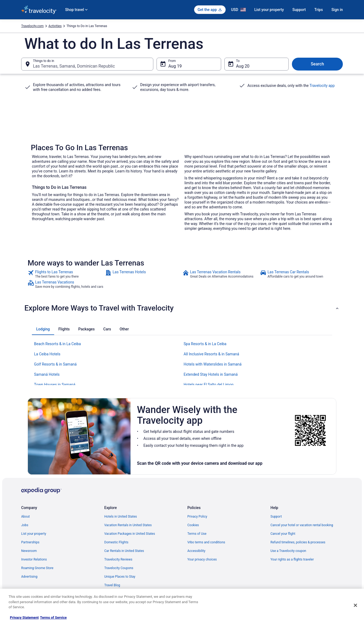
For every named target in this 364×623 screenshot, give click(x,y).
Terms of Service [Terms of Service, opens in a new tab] (53, 618)
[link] (66, 274)
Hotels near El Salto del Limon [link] (209, 385)
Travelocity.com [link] (32, 26)
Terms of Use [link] (197, 534)
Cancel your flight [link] (283, 534)
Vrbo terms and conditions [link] (206, 542)
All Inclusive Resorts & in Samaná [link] (211, 354)
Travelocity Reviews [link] (118, 559)
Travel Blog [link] (112, 585)
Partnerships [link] (30, 542)
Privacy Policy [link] (197, 517)
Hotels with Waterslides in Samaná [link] (213, 364)
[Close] (355, 605)
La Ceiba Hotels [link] (47, 354)
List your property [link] (34, 534)
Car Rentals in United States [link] (124, 551)
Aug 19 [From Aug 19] (175, 66)
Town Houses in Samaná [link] (55, 385)
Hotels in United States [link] (121, 517)
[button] (182, 308)
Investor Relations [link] (34, 559)
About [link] (25, 517)
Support (299, 10)
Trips (319, 10)
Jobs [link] (25, 525)
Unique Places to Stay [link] (120, 577)
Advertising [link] (29, 577)
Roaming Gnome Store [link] (37, 568)
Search (317, 64)
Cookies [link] (193, 525)
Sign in (337, 10)
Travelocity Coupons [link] (119, 568)
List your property (269, 10)
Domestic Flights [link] (116, 542)
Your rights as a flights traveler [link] (292, 559)
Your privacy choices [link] (202, 559)
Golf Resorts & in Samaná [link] (55, 364)
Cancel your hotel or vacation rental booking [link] (302, 525)
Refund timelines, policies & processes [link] (298, 542)
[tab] (43, 329)
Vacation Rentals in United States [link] (128, 525)
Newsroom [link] (29, 551)
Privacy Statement (24, 618)
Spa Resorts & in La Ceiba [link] (205, 344)
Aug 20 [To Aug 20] (243, 66)
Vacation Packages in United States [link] (130, 534)
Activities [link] (55, 26)
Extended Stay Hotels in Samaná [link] (211, 374)
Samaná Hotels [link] (47, 374)
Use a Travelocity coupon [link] (288, 551)
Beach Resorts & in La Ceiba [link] (57, 344)
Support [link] (276, 517)
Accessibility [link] (196, 551)
